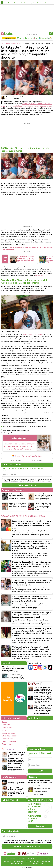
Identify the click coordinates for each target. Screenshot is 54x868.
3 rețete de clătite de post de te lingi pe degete (16, 788)
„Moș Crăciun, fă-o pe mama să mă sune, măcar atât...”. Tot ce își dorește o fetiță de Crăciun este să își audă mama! (43, 506)
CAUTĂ (40, 770)
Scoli (4, 730)
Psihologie (30, 3)
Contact (31, 858)
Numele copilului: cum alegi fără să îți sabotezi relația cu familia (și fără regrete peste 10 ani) (16, 760)
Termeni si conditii (17, 863)
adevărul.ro (39, 275)
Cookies (47, 858)
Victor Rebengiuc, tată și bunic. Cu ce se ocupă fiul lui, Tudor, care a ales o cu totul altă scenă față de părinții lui (43, 699)
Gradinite (6, 724)
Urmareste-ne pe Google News (27, 455)
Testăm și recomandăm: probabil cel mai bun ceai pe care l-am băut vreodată (40, 782)
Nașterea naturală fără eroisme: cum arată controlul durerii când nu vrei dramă (16, 768)
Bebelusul (18, 3)
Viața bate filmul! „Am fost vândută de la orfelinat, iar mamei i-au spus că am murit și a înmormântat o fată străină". (32, 598)
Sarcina (6, 3)
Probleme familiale (16, 43)
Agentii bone (7, 744)
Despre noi (46, 861)
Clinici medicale (9, 741)
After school (7, 727)
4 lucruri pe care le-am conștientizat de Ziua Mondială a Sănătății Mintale (13, 668)
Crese (4, 721)
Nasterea (11, 3)
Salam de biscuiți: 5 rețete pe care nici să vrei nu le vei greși (16, 793)
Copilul (24, 3)
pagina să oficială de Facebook (33, 334)
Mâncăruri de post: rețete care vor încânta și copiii (16, 782)
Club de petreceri (10, 735)
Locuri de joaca (9, 732)
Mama (35, 3)
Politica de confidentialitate (13, 861)
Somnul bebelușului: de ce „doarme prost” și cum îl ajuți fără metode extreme (17, 754)
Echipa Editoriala (9, 858)
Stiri (43, 3)
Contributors (49, 3)
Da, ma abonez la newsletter (27, 846)
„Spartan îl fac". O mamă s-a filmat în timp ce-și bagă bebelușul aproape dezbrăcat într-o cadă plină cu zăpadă (32, 582)
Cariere (39, 858)
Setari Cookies (38, 863)
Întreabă (40, 826)
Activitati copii (8, 738)
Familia (40, 3)
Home (3, 43)
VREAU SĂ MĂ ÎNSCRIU (27, 484)
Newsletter (22, 858)
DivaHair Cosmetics (33, 861)
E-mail (4, 470)
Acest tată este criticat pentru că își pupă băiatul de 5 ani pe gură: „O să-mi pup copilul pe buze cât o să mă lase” (17, 505)
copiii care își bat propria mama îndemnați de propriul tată (30, 106)
